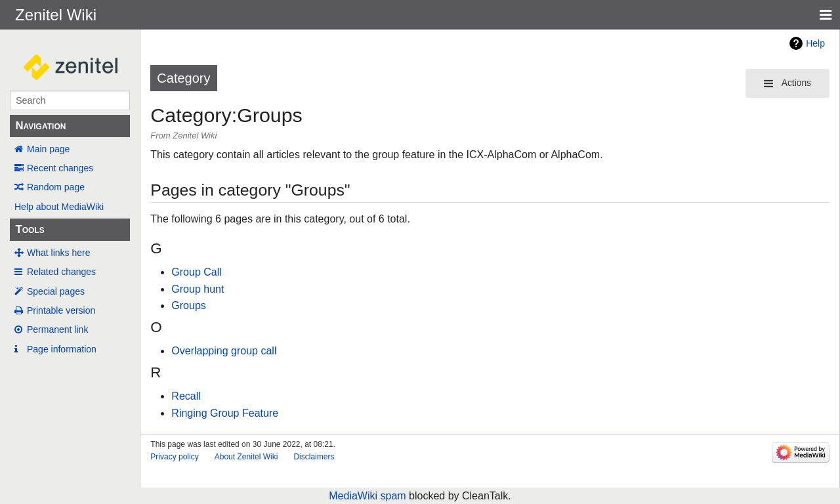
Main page (48, 149)
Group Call (196, 272)
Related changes (61, 272)
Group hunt (198, 289)
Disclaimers (314, 457)
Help (815, 43)
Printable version (61, 310)
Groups (188, 305)
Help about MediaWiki (59, 207)
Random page (56, 187)
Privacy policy (174, 457)
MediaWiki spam (367, 496)
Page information (62, 349)
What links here (58, 253)
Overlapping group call (224, 351)
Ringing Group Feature (225, 413)
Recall (186, 396)
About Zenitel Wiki (246, 457)
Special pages (56, 291)
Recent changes (60, 168)
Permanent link (57, 329)
